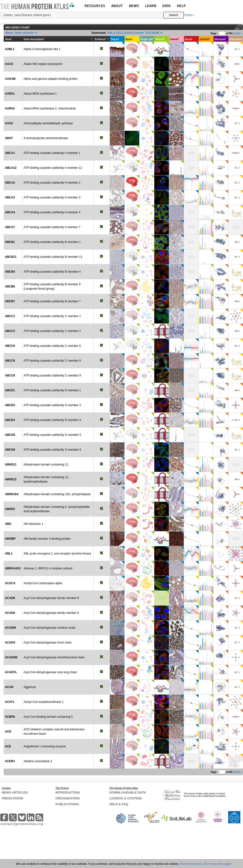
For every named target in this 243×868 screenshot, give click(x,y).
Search (174, 15)
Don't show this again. (218, 864)
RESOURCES (95, 6)
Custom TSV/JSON (146, 33)
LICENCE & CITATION (126, 798)
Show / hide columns (19, 33)
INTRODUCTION (68, 792)
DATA (166, 6)
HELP (181, 6)
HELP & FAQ (119, 804)
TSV (118, 33)
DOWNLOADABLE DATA (128, 792)
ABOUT (117, 6)
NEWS (134, 6)
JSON (127, 33)
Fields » (189, 15)
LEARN (151, 6)
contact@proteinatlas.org (22, 824)
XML (110, 33)
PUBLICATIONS (67, 804)
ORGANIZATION (67, 798)
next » (238, 33)
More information (191, 864)
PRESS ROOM (12, 798)
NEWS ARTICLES (15, 792)
